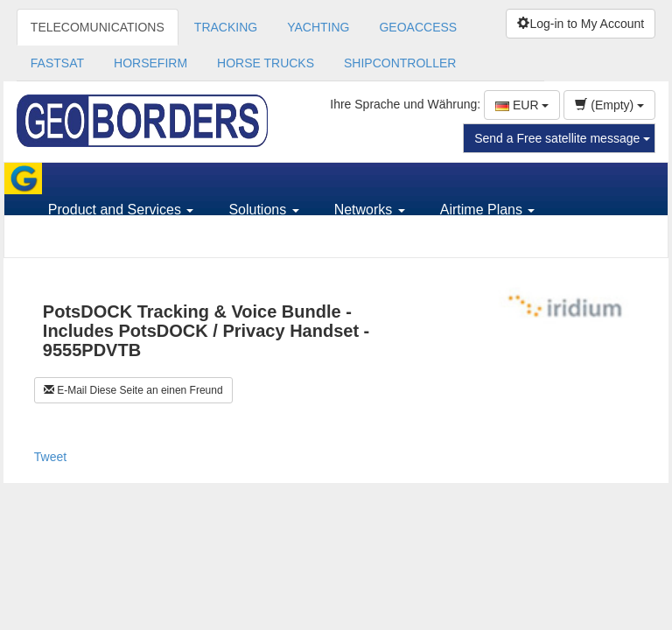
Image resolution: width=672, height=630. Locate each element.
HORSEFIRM (150, 63)
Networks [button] (370, 210)
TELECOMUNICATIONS (98, 27)
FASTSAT (57, 63)
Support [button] (79, 241)
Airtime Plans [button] (488, 210)
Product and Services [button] (121, 210)
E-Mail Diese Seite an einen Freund (133, 390)
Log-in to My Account (581, 24)
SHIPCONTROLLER (400, 63)
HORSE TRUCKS (266, 63)
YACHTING (318, 27)
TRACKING (226, 27)
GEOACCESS (418, 27)
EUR (522, 105)
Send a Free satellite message (562, 138)
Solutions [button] (263, 210)
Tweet (50, 457)
